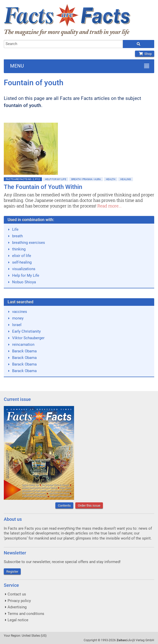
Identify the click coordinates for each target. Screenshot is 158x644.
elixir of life (22, 256)
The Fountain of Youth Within (43, 187)
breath (17, 236)
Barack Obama (24, 351)
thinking (19, 249)
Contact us (17, 594)
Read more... (109, 206)
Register (12, 572)
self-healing (22, 262)
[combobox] (63, 44)
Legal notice (18, 620)
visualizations (24, 269)
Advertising (17, 607)
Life (15, 229)
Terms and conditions (26, 614)
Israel (17, 325)
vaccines (20, 312)
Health (111, 179)
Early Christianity (26, 331)
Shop (145, 54)
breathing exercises (29, 243)
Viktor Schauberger (28, 338)
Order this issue (89, 506)
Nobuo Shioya (24, 282)
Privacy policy (19, 601)
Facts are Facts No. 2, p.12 (23, 179)
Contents (64, 506)
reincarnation (23, 345)
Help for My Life (56, 179)
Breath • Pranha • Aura (86, 179)
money (18, 318)
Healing (126, 179)
